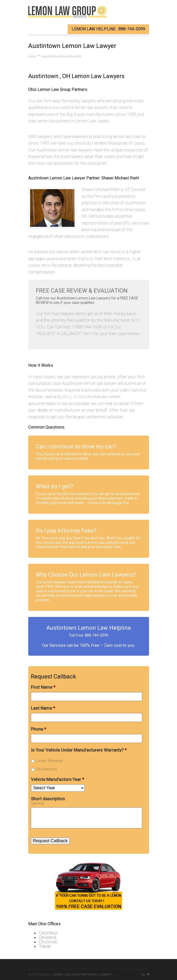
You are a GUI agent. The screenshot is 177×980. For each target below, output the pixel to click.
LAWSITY (107, 975)
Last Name (43, 708)
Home (32, 56)
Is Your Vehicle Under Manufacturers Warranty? (79, 750)
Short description (48, 799)
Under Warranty (50, 761)
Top (143, 975)
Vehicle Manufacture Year (58, 779)
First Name (43, 687)
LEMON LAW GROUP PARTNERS (75, 975)
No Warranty (47, 769)
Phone (39, 729)
